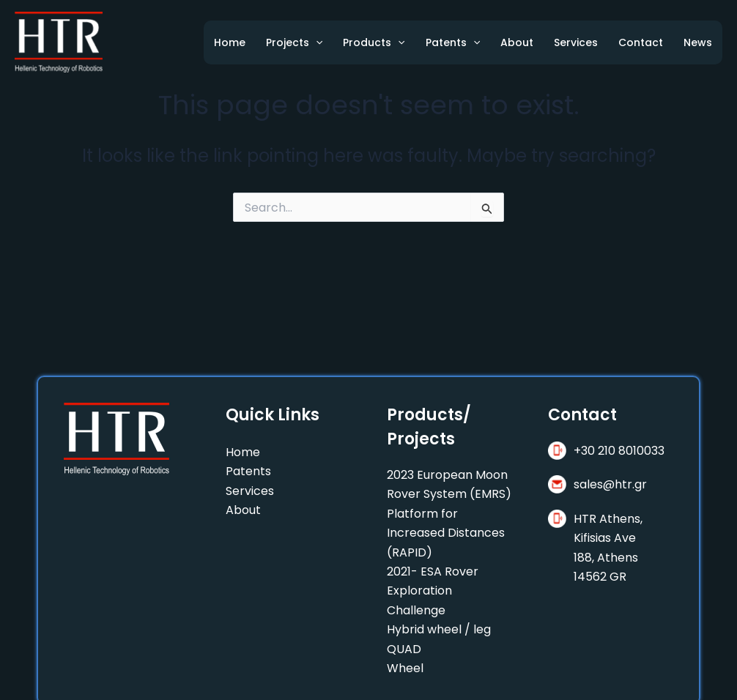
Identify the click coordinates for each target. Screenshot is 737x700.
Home (230, 42)
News (698, 42)
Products (374, 42)
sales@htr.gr (610, 484)
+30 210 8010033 (619, 451)
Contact (641, 42)
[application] (316, 42)
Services (576, 42)
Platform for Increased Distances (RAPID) (446, 533)
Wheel (405, 668)
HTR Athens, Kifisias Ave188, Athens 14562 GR (608, 548)
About (517, 42)
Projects (294, 42)
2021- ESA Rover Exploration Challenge (433, 591)
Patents (453, 42)
